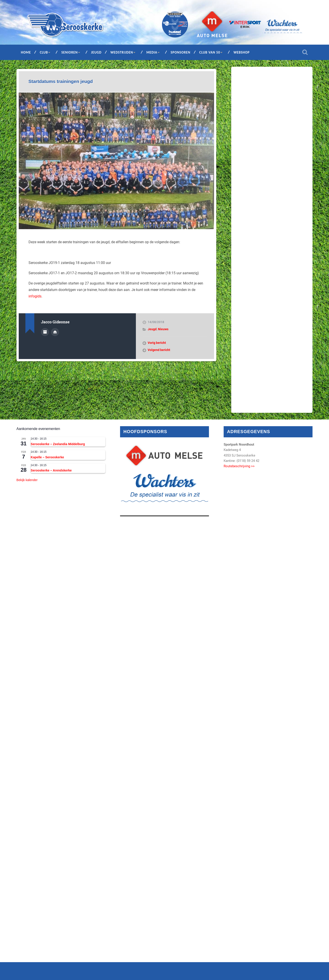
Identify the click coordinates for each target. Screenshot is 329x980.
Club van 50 (210, 52)
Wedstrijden (122, 52)
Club (44, 52)
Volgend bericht (159, 350)
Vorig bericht (157, 343)
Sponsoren (181, 52)
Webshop (241, 52)
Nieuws (163, 329)
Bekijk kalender (27, 480)
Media (152, 52)
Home (26, 52)
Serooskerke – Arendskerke (51, 470)
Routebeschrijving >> (239, 466)
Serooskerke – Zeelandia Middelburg (58, 444)
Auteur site (55, 332)
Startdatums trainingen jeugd (61, 81)
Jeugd (96, 52)
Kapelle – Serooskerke (47, 457)
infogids (35, 296)
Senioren (69, 52)
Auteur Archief (45, 332)
